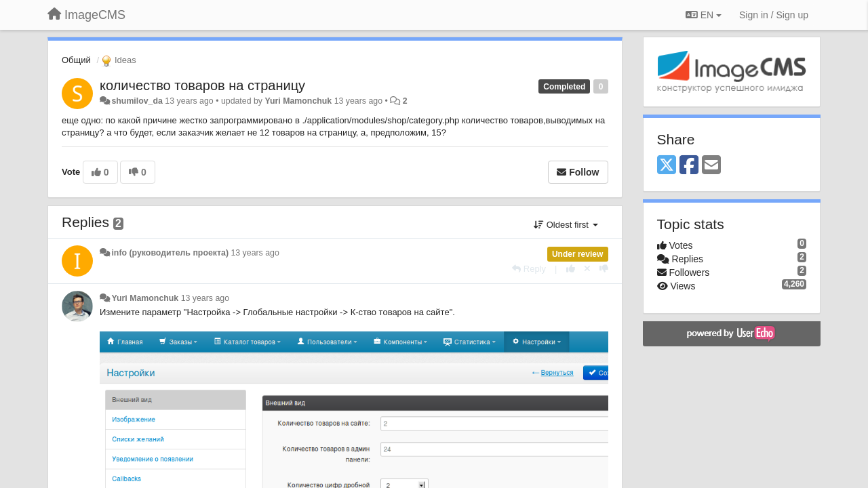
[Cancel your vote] (587, 269)
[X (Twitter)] (667, 166)
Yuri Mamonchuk (298, 101)
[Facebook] (689, 166)
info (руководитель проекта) (170, 253)
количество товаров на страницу (202, 85)
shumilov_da (137, 101)
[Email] (711, 166)
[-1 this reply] (604, 269)
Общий (76, 60)
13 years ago (255, 253)
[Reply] (529, 269)
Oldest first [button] (566, 225)
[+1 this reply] (571, 269)
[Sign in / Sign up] (774, 15)
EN (704, 15)
